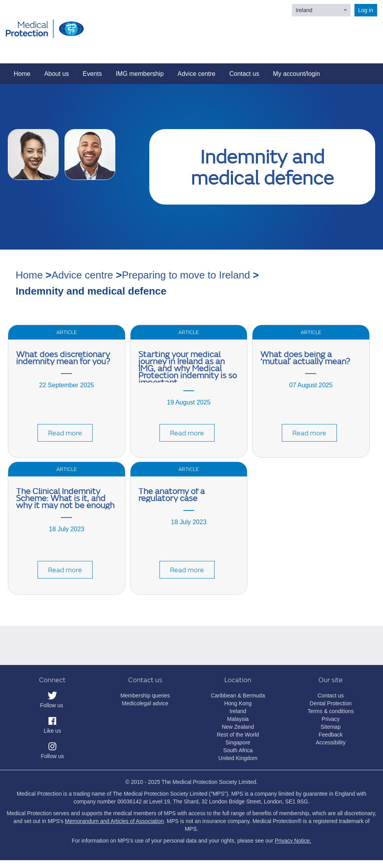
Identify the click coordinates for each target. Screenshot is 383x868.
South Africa (238, 750)
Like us (52, 731)
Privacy (331, 719)
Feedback (330, 735)
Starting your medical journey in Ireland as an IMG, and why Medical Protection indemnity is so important (188, 369)
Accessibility (331, 742)
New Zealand (238, 727)
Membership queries (145, 695)
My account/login (297, 74)
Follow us (51, 705)
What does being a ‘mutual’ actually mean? (305, 358)
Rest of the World (238, 735)
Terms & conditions (331, 711)
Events (92, 74)
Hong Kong (238, 703)
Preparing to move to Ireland (187, 275)
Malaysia (238, 719)
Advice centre (196, 74)
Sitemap (330, 727)
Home (22, 74)
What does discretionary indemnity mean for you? (63, 358)
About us (56, 74)
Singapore (238, 742)
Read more (65, 433)
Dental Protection (330, 703)
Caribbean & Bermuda (238, 695)
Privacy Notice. (293, 841)
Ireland (304, 10)
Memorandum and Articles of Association (114, 821)
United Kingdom (238, 758)
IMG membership (140, 74)
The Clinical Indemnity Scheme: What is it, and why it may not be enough (65, 499)
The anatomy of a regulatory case (172, 495)
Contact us (244, 74)
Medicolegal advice (145, 703)
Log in (366, 10)
